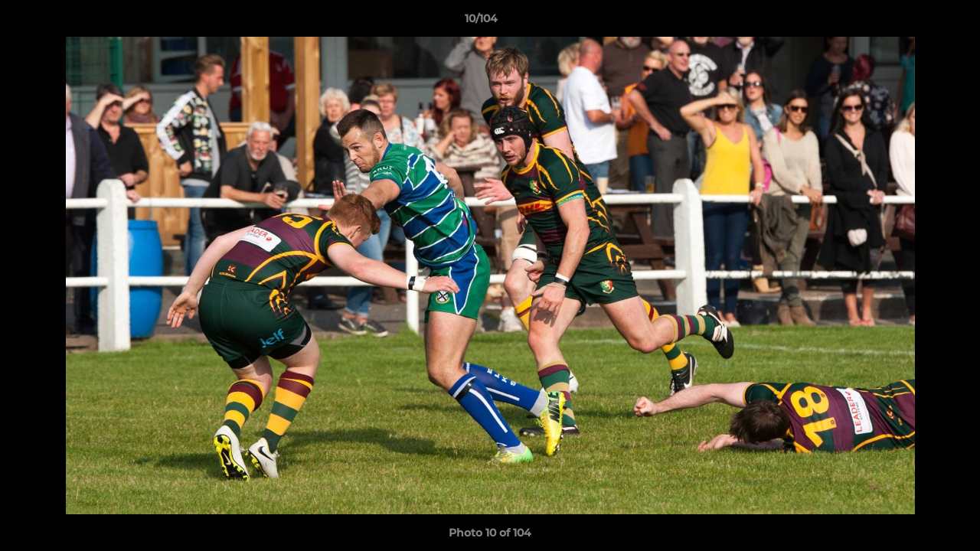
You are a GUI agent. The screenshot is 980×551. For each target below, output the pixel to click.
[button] (916, 22)
